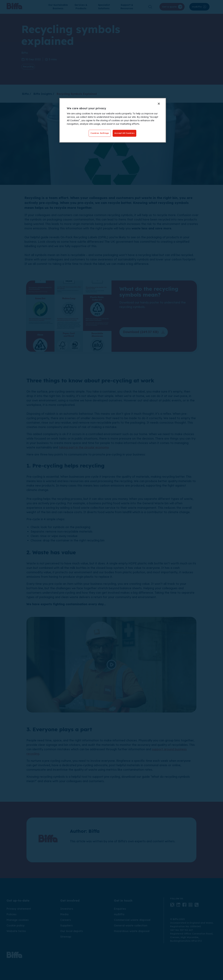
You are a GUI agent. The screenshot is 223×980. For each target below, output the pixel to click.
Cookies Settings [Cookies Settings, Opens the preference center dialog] (100, 133)
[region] (113, 120)
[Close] (159, 104)
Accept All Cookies (124, 133)
